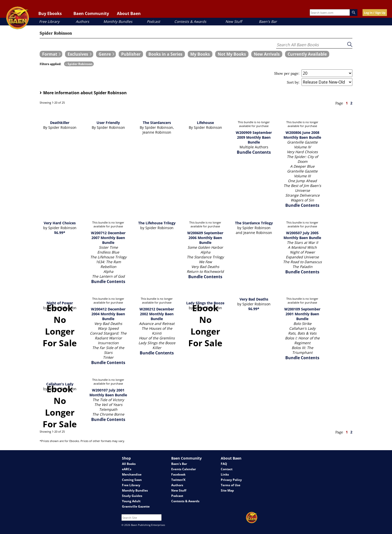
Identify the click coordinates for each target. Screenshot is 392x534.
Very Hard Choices (60, 223)
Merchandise (132, 474)
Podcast (153, 21)
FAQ (224, 464)
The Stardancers (157, 123)
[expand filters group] (51, 54)
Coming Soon (132, 480)
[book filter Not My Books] (232, 54)
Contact (227, 469)
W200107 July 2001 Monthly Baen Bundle (108, 392)
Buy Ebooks (50, 13)
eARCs (127, 469)
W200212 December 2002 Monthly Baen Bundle (157, 314)
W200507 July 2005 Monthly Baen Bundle (302, 235)
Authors (82, 21)
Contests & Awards (190, 21)
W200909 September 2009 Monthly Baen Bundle (254, 137)
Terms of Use (231, 485)
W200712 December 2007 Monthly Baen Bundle (108, 238)
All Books (129, 464)
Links (225, 474)
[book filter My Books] (200, 54)
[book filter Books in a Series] (165, 54)
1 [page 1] (347, 103)
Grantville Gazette (136, 506)
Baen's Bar (268, 21)
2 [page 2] (351, 103)
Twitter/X (178, 480)
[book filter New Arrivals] (267, 54)
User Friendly (108, 123)
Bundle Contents (254, 152)
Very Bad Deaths (254, 299)
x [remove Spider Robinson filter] (66, 64)
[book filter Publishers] (131, 54)
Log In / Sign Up (375, 13)
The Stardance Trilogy (254, 223)
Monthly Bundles (118, 21)
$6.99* (60, 233)
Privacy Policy (231, 480)
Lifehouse (205, 123)
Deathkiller (60, 123)
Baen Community (91, 13)
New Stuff (234, 21)
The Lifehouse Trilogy (157, 223)
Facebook (178, 474)
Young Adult (131, 501)
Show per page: (287, 73)
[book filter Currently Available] (307, 54)
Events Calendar (184, 469)
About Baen (129, 13)
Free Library (49, 21)
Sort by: (293, 82)
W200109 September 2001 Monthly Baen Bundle (302, 314)
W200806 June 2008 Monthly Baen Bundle (302, 135)
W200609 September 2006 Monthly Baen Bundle (205, 238)
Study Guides (132, 496)
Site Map (227, 490)
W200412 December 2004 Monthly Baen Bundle (108, 314)
